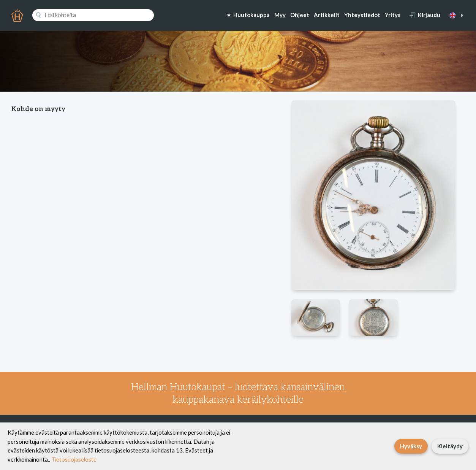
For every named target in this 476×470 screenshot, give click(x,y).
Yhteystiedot (362, 15)
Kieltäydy (450, 446)
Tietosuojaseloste (74, 459)
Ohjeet (300, 15)
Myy (280, 15)
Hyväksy (411, 446)
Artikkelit (327, 15)
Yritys (393, 15)
